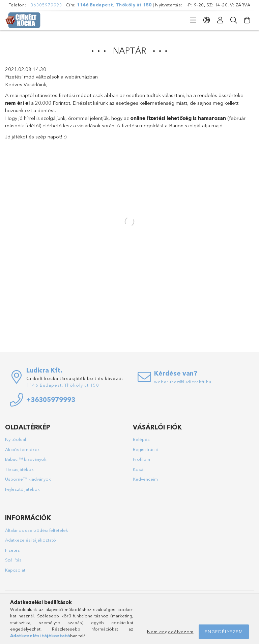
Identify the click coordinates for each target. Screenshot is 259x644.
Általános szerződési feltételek (37, 530)
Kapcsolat (15, 570)
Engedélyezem (224, 632)
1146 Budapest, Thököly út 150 (114, 5)
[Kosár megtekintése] (247, 20)
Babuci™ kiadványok (26, 459)
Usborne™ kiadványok (28, 479)
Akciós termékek (22, 449)
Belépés (141, 439)
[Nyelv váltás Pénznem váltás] (207, 20)
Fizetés (12, 550)
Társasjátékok (19, 469)
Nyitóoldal (16, 439)
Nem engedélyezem (170, 632)
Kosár (139, 469)
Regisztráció (146, 449)
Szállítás (13, 560)
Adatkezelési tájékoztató (31, 540)
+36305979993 (45, 5)
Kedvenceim (145, 479)
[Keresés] (234, 20)
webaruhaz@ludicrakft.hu (183, 382)
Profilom (141, 459)
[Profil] (220, 20)
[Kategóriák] (193, 20)
